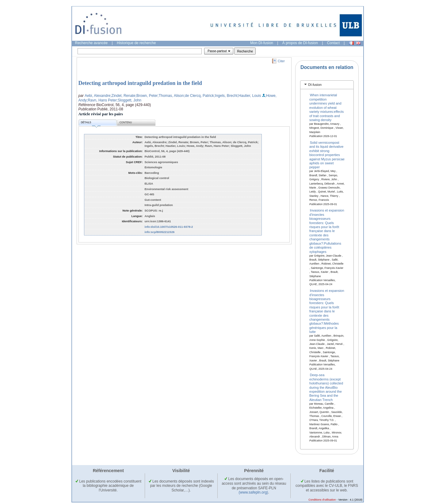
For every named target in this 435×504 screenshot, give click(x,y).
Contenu (126, 122)
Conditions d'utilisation (322, 500)
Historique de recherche (136, 43)
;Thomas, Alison (171, 96)
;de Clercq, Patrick (199, 96)
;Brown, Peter (147, 96)
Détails (91, 123)
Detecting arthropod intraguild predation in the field (140, 83)
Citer (281, 61)
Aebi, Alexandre (97, 96)
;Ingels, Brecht (226, 96)
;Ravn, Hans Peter (102, 100)
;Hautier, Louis (249, 96)
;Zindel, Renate (123, 96)
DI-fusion (315, 85)
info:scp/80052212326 (160, 232)
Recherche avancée (92, 43)
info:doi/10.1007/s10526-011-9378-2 (169, 227)
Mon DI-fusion (262, 43)
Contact (333, 43)
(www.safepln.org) (254, 492)
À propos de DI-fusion (300, 43)
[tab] (327, 85)
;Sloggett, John (129, 100)
